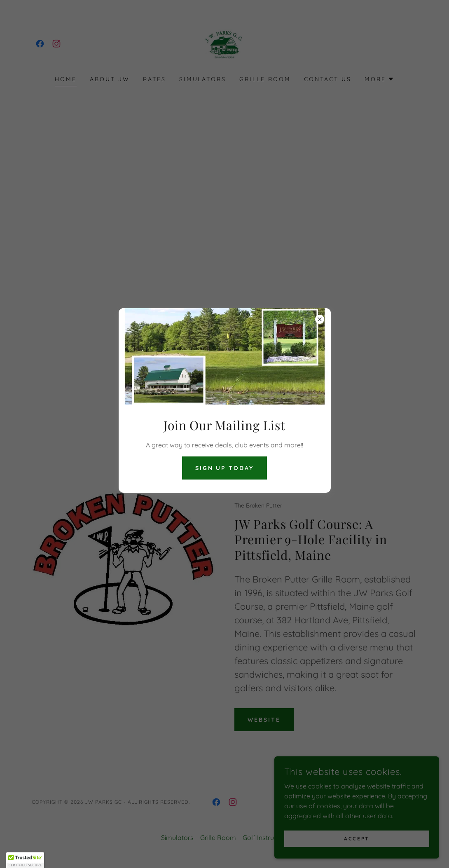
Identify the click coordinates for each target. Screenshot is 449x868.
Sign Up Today (225, 468)
